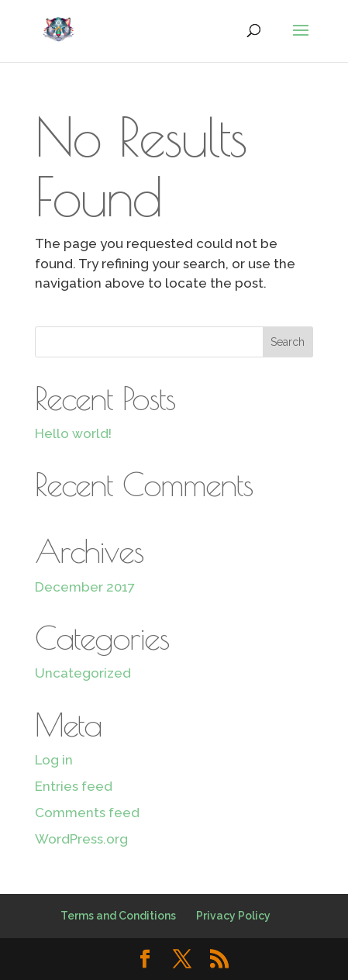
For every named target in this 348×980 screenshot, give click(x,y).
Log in (54, 760)
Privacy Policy (233, 916)
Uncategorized (83, 673)
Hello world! (73, 433)
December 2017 (85, 587)
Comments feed (87, 813)
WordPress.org (81, 839)
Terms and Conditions (118, 916)
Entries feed (74, 786)
